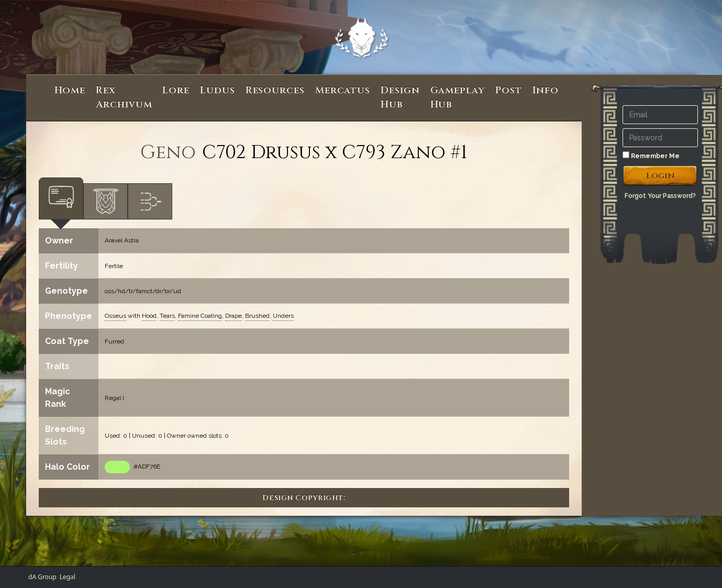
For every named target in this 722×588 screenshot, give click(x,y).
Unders (283, 316)
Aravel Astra (122, 240)
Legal (68, 577)
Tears (167, 316)
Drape (234, 316)
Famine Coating (200, 316)
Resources (275, 90)
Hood (149, 316)
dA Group (42, 577)
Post (509, 90)
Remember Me (651, 156)
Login (660, 176)
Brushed (257, 316)
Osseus (115, 316)
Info (546, 90)
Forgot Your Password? (660, 196)
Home (70, 90)
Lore (176, 90)
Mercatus (343, 90)
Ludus (218, 90)
